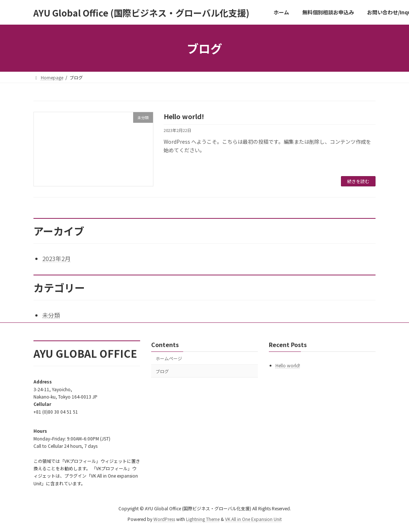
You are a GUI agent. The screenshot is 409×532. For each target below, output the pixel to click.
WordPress (164, 519)
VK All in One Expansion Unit (253, 519)
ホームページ (169, 358)
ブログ (162, 371)
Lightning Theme (203, 519)
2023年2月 (56, 258)
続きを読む (358, 181)
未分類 (51, 315)
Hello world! (184, 116)
